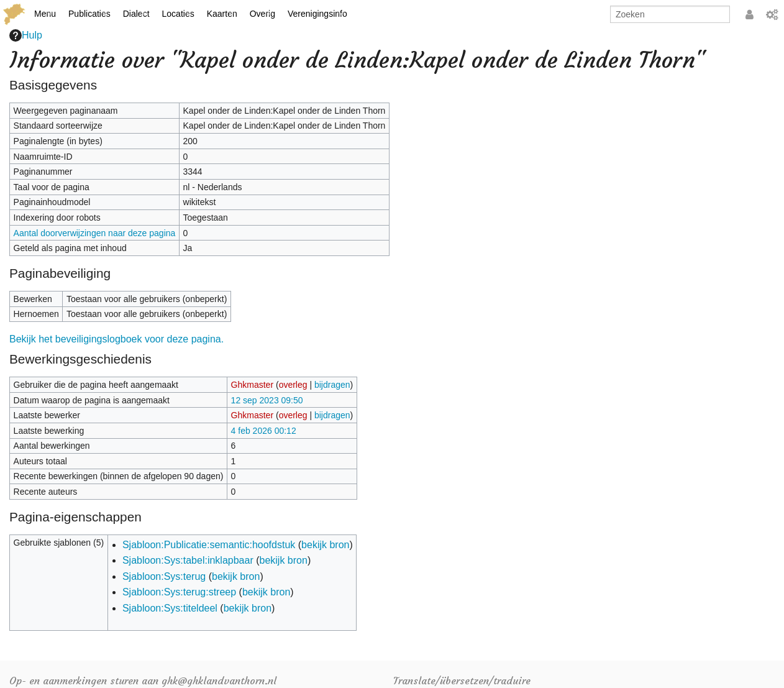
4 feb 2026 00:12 (264, 431)
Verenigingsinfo (317, 14)
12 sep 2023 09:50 (267, 400)
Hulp (26, 35)
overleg (293, 385)
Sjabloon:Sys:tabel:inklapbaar (188, 560)
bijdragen (332, 385)
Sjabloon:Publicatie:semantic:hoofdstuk (209, 545)
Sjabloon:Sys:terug (164, 576)
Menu (45, 14)
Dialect (136, 14)
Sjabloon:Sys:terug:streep (179, 592)
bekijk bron (325, 545)
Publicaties (89, 14)
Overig (262, 14)
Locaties (178, 14)
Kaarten (222, 14)
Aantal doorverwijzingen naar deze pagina (95, 233)
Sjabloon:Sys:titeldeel (170, 608)
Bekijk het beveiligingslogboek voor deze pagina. (116, 339)
